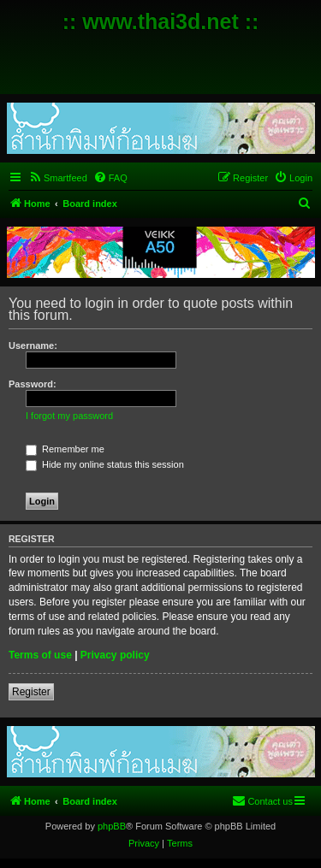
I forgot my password (69, 416)
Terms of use (40, 655)
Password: (33, 384)
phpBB (112, 826)
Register (31, 692)
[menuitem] (58, 178)
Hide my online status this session (105, 464)
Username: (33, 345)
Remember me (65, 449)
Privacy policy (115, 655)
